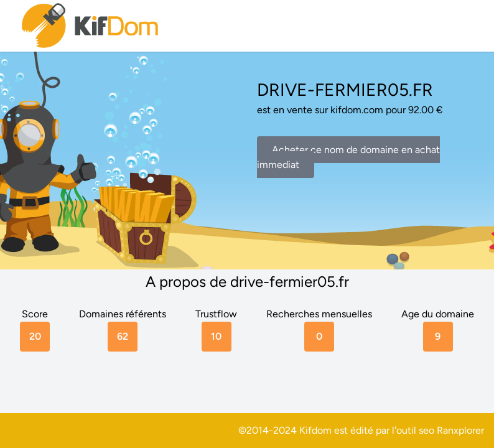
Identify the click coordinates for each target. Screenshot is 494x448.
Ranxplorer (460, 430)
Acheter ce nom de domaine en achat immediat (348, 157)
